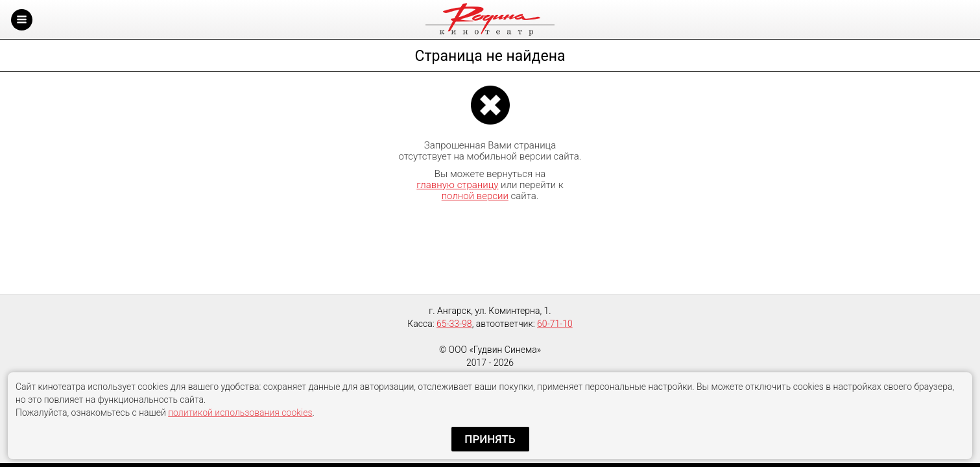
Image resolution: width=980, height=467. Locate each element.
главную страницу (457, 185)
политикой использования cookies (240, 413)
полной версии (475, 196)
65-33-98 (454, 324)
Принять (490, 439)
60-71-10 (555, 324)
